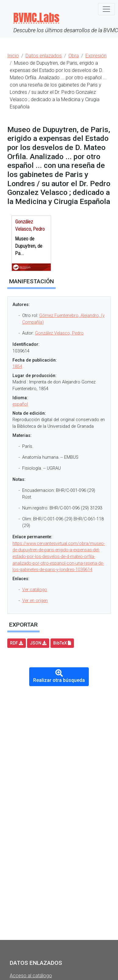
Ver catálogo (35, 590)
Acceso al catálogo (31, 976)
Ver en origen (35, 601)
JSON (38, 643)
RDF (17, 643)
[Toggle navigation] (106, 9)
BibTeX (62, 643)
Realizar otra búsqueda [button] (59, 676)
